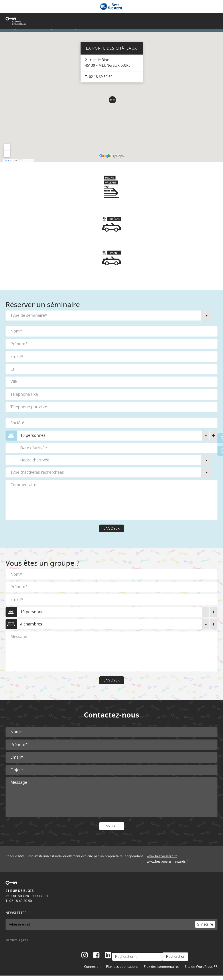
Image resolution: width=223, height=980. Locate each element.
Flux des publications (122, 967)
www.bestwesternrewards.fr (168, 862)
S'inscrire (205, 924)
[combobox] (109, 316)
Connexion (92, 967)
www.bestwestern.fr (162, 856)
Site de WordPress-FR (201, 967)
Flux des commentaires (162, 967)
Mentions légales (17, 940)
